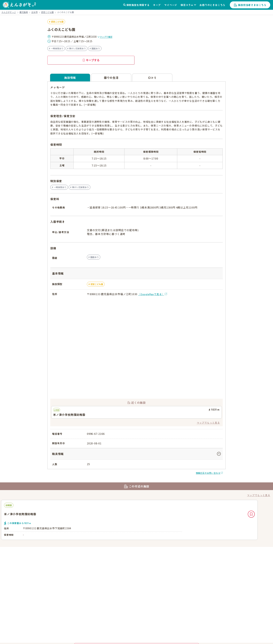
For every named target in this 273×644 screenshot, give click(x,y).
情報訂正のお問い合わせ (208, 473)
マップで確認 (105, 37)
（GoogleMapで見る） (151, 294)
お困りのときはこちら (212, 5)
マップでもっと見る (208, 423)
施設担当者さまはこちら (252, 5)
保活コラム (187, 5)
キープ (157, 5)
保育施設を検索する (138, 5)
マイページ (171, 5)
